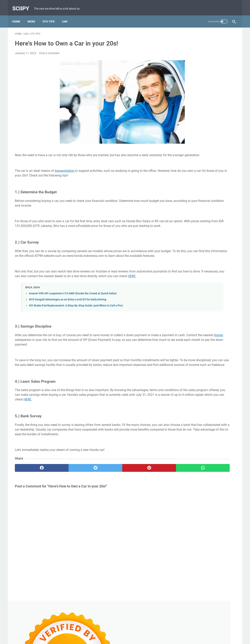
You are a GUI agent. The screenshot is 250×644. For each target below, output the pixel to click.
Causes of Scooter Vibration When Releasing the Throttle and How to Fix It (206, 131)
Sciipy (23, 5)
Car (67, 15)
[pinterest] (107, 497)
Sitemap (158, 630)
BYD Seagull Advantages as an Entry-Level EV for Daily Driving (68, 315)
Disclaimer (122, 630)
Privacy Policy (141, 630)
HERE (59, 291)
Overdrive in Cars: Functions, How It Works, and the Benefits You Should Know (205, 267)
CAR (181, 380)
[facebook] (33, 497)
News (34, 15)
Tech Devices (224, 380)
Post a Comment (49, 50)
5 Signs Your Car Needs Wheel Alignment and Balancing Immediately (201, 343)
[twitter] (70, 497)
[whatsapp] (144, 497)
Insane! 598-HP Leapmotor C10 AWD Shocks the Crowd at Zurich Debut (73, 309)
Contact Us (105, 630)
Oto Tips (51, 15)
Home (19, 15)
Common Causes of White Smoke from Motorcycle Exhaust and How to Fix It (205, 239)
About (91, 630)
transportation (65, 172)
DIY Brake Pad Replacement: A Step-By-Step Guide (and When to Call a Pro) (76, 321)
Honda (72, 355)
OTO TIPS (206, 380)
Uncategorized (187, 388)
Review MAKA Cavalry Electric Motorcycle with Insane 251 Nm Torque (202, 211)
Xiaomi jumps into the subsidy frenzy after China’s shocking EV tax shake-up (205, 183)
